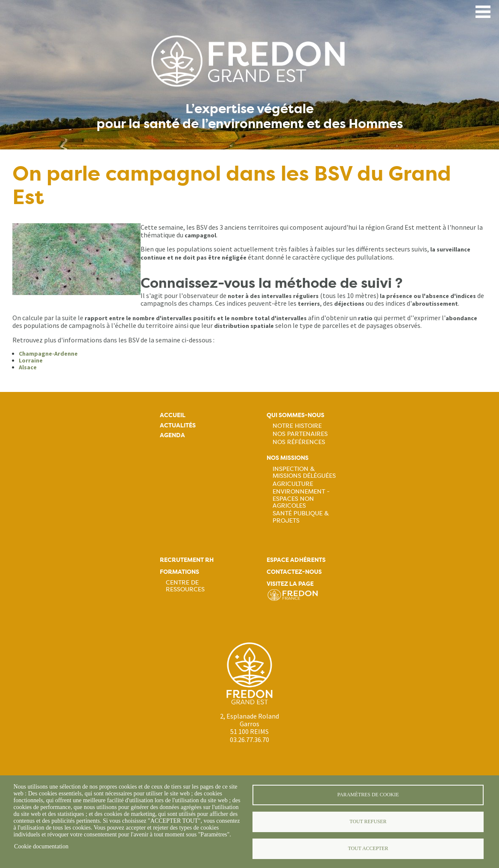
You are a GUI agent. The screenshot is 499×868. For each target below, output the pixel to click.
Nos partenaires (300, 434)
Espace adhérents (296, 560)
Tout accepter (368, 848)
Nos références (299, 442)
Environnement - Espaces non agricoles (301, 498)
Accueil (173, 415)
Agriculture (293, 484)
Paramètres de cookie (368, 795)
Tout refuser (368, 821)
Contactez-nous (294, 572)
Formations (179, 572)
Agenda (172, 435)
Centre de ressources (185, 586)
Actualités (178, 425)
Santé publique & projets (301, 517)
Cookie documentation (41, 846)
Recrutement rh (187, 560)
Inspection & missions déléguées (304, 472)
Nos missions (288, 458)
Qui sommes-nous (295, 415)
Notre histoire (297, 426)
